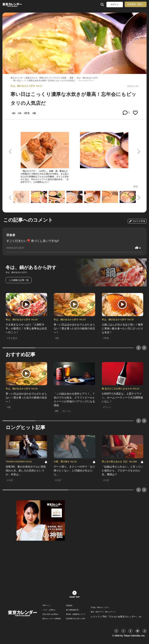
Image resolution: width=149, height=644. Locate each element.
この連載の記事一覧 (19, 280)
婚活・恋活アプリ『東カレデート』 (104, 612)
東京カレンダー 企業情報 (52, 619)
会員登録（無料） (136, 4)
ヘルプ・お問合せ (49, 610)
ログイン (115, 4)
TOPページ (46, 606)
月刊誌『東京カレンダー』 (100, 608)
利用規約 (69, 606)
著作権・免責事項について (76, 614)
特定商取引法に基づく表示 (76, 619)
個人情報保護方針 (72, 610)
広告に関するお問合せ (50, 614)
